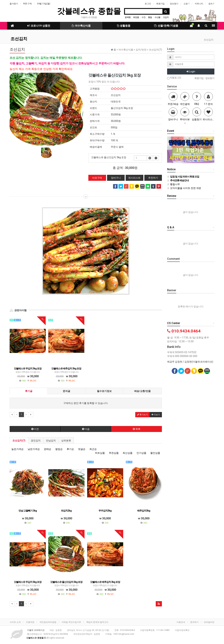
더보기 (156, 415)
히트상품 (100, 453)
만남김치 (51, 441)
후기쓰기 (143, 415)
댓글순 (82, 449)
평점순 (59, 449)
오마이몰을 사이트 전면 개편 (184, 188)
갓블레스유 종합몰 (89, 11)
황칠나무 (174, 184)
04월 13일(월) (44, 4)
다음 (86, 429)
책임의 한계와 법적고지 (97, 622)
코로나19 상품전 (39, 26)
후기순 (70, 449)
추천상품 (114, 453)
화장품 (136, 17)
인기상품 (141, 453)
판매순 (48, 449)
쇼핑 (187, 4)
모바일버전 (209, 622)
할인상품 (155, 453)
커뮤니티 (199, 4)
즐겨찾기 (14, 4)
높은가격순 (17, 449)
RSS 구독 (28, 4)
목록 (137, 429)
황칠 (150, 17)
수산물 (157, 17)
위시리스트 (134, 178)
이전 (35, 429)
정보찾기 (174, 4)
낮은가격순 (34, 449)
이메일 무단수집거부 (71, 622)
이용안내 (181, 622)
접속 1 (211, 4)
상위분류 (66, 441)
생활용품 (124, 26)
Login (191, 71)
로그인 (148, 4)
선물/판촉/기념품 (166, 26)
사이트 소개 (15, 622)
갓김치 (166, 17)
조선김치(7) (19, 441)
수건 (143, 17)
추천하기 (153, 178)
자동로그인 (174, 78)
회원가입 (160, 4)
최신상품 (128, 453)
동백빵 (128, 17)
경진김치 (36, 441)
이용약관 (30, 622)
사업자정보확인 (182, 630)
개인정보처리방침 (48, 622)
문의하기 (194, 622)
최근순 (93, 449)
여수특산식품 (81, 26)
